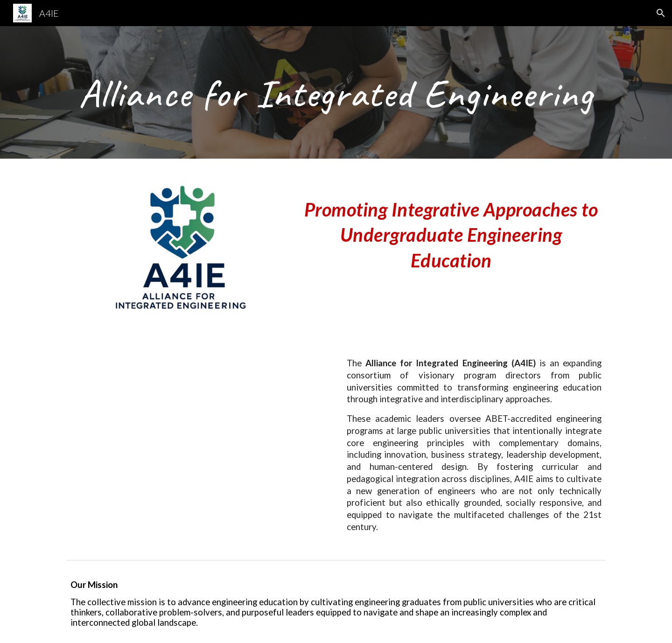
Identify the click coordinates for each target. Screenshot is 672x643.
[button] (661, 13)
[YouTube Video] (198, 435)
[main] (336, 92)
